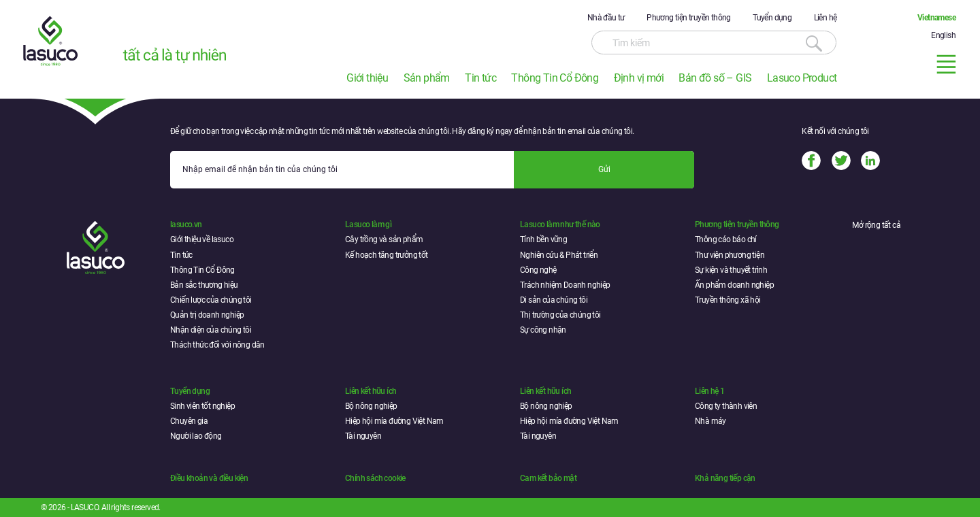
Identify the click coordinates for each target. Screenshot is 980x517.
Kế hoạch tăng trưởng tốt (387, 255)
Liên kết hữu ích (371, 391)
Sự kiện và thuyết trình (731, 270)
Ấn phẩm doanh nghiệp (734, 285)
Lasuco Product (802, 78)
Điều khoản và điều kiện (209, 478)
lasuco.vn (186, 224)
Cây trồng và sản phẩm (384, 239)
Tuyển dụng (772, 18)
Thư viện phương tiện (730, 255)
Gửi (604, 169)
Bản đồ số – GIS (715, 78)
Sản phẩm (427, 78)
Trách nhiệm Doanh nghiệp (565, 285)
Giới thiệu (367, 78)
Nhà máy (710, 421)
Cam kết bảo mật (548, 478)
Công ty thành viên (726, 406)
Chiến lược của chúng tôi (211, 300)
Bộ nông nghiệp (371, 406)
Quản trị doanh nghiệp (207, 315)
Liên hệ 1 (710, 391)
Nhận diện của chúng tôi (211, 330)
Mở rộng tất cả (876, 225)
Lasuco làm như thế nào (560, 224)
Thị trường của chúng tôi (560, 315)
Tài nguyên (363, 436)
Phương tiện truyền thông (689, 18)
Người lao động (196, 436)
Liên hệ (826, 18)
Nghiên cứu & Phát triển (559, 255)
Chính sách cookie (375, 478)
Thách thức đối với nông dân (217, 345)
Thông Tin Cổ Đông (555, 78)
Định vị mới (639, 78)
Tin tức (480, 78)
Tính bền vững (543, 239)
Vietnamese (936, 18)
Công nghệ (538, 270)
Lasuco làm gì (368, 224)
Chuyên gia (189, 421)
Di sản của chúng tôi (554, 300)
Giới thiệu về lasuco (202, 239)
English (943, 35)
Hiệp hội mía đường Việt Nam (394, 421)
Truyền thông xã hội (728, 300)
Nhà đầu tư (606, 18)
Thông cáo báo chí (726, 239)
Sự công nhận (543, 330)
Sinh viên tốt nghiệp (202, 406)
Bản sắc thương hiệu (204, 285)
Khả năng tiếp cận (725, 478)
